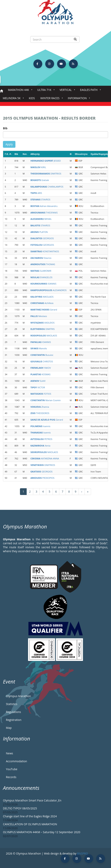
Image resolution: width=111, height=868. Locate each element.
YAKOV (41, 368)
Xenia (40, 446)
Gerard (44, 310)
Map (9, 728)
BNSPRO (82, 853)
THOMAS (43, 264)
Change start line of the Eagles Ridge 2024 (30, 816)
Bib (5, 128)
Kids (32, 98)
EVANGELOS (41, 277)
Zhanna (40, 407)
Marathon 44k (19, 91)
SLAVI (38, 381)
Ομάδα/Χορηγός (99, 154)
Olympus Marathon (18, 696)
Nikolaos (39, 316)
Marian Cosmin (46, 400)
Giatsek (40, 180)
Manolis (39, 348)
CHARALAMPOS (47, 187)
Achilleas (42, 303)
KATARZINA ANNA (45, 458)
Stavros (41, 258)
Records (11, 777)
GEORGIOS (42, 238)
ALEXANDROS (48, 290)
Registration (14, 720)
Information (78, 99)
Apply (9, 144)
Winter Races (51, 99)
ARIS (36, 193)
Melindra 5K (12, 99)
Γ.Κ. (8, 154)
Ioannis (40, 426)
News (9, 753)
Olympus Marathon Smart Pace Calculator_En (32, 800)
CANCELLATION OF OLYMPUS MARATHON (30, 824)
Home (1, 91)
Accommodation (16, 761)
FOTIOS (41, 394)
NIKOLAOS (42, 297)
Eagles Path (90, 91)
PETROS (41, 439)
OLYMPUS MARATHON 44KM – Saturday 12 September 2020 (42, 832)
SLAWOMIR (41, 271)
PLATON (39, 232)
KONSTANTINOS (45, 251)
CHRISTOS (42, 361)
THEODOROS (40, 413)
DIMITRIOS (46, 174)
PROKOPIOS (42, 478)
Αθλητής (35, 154)
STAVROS (40, 199)
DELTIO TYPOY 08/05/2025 (20, 808)
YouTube (12, 769)
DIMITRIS (42, 329)
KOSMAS (40, 374)
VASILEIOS (42, 323)
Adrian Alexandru (44, 206)
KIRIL (38, 167)
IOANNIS (43, 284)
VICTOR (38, 387)
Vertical (66, 91)
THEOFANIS (44, 213)
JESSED (46, 161)
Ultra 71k (45, 91)
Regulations (13, 712)
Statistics (12, 704)
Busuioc (42, 355)
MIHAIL (41, 219)
